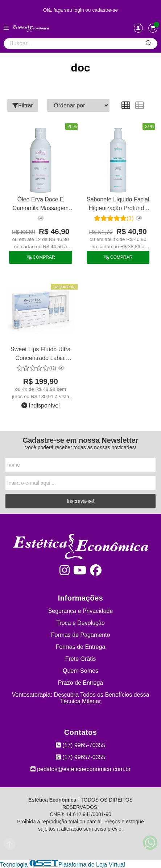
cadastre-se (105, 10)
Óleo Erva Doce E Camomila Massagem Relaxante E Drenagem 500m (41, 205)
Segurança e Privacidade (81, 611)
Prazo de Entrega (81, 683)
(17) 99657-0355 (81, 757)
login (80, 10)
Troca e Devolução (80, 623)
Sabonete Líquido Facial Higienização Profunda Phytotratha (118, 205)
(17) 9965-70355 (81, 745)
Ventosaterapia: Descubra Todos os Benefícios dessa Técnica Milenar (81, 698)
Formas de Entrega (81, 647)
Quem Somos (80, 671)
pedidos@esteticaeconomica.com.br (81, 769)
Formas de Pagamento (81, 635)
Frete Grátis (80, 659)
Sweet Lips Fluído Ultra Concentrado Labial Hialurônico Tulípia (40, 355)
